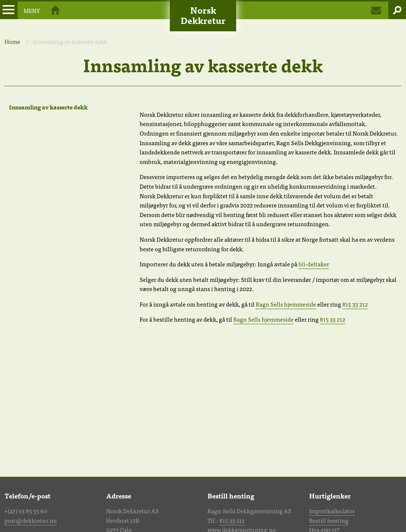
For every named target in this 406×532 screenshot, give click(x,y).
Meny (20, 10)
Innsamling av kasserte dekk (48, 107)
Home (12, 41)
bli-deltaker (314, 264)
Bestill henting (329, 520)
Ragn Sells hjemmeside (286, 304)
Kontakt (376, 10)
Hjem (55, 10)
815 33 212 (355, 304)
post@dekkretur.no (31, 520)
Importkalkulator (332, 511)
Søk (397, 10)
